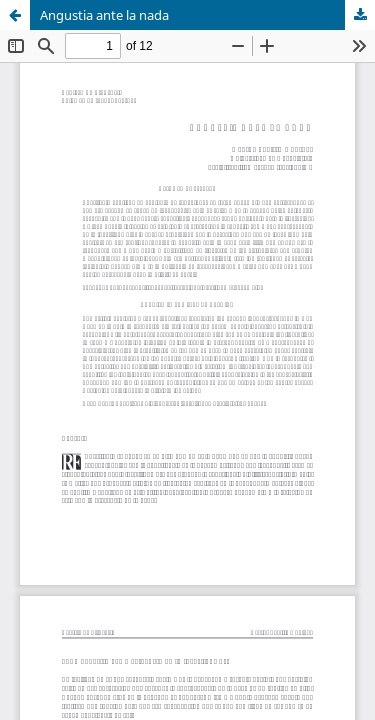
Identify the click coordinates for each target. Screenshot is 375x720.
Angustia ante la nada (104, 15)
